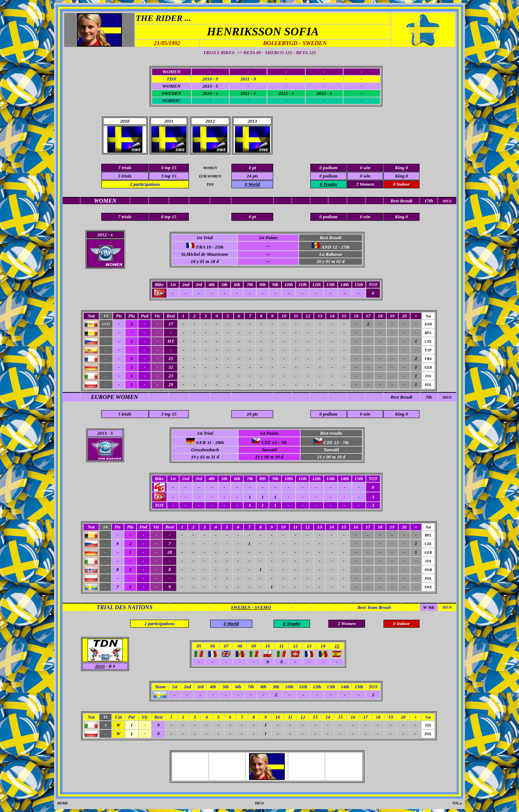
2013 (102, 433)
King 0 (402, 176)
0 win (365, 176)
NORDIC (171, 100)
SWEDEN (171, 93)
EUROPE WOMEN (114, 397)
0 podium (328, 176)
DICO (447, 397)
